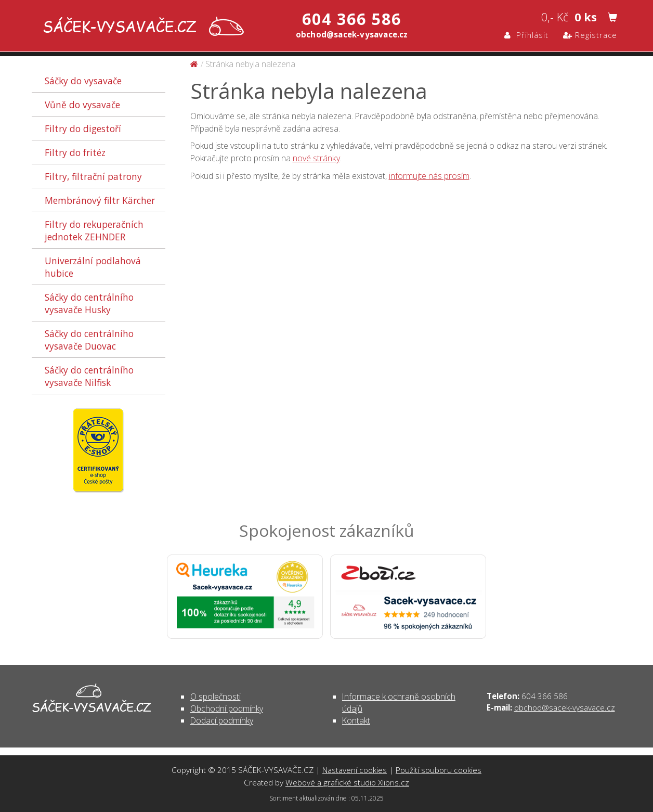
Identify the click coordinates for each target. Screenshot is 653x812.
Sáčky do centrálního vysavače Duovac (89, 340)
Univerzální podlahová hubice (93, 267)
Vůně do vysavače (82, 105)
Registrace (590, 35)
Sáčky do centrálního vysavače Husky (89, 303)
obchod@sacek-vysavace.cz (565, 707)
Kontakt (356, 720)
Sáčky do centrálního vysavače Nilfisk (89, 376)
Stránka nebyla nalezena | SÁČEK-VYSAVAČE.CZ (141, 27)
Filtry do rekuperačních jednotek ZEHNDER (94, 230)
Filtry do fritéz (75, 152)
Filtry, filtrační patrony (93, 176)
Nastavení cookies (355, 770)
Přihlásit (526, 35)
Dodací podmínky (222, 720)
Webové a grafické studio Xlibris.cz (347, 782)
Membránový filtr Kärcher (100, 200)
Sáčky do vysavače (83, 81)
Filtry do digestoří (83, 128)
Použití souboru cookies (439, 770)
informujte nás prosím (429, 176)
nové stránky (316, 158)
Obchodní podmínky (227, 708)
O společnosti (216, 697)
